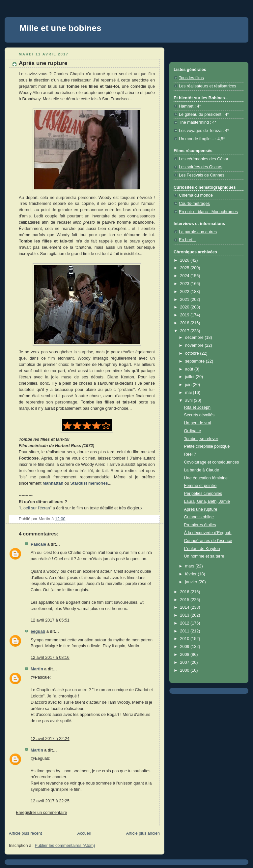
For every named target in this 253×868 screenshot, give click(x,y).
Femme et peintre (200, 486)
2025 (185, 268)
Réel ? (190, 454)
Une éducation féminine (206, 478)
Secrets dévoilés (199, 415)
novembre (195, 345)
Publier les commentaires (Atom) (65, 846)
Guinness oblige (199, 517)
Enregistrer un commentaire (42, 813)
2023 (185, 284)
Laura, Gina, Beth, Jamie (207, 501)
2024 (185, 276)
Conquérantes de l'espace (208, 541)
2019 (185, 315)
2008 (185, 655)
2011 (185, 631)
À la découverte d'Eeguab (208, 533)
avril (190, 401)
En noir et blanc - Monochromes (208, 212)
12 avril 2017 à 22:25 (50, 801)
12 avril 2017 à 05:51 (50, 620)
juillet (190, 377)
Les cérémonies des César (204, 159)
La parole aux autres (198, 232)
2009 (185, 647)
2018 (185, 323)
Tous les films (191, 78)
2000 (185, 670)
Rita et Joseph (197, 407)
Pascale (38, 544)
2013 (185, 615)
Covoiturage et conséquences (212, 462)
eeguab (38, 631)
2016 (185, 592)
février (192, 574)
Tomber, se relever (201, 439)
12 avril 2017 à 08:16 (50, 658)
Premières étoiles (200, 525)
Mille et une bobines (60, 28)
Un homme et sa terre (204, 556)
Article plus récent (25, 833)
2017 (185, 331)
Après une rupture (201, 509)
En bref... (187, 240)
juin (189, 385)
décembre (195, 338)
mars (190, 566)
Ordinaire (193, 431)
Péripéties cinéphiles (203, 494)
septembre (196, 361)
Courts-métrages (194, 204)
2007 (185, 662)
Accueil (84, 833)
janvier (192, 582)
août (190, 369)
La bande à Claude (202, 470)
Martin (37, 669)
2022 (185, 292)
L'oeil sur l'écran (35, 508)
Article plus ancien (143, 833)
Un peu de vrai (198, 423)
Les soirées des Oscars (201, 167)
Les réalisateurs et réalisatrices (208, 86)
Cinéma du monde (196, 195)
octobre (193, 353)
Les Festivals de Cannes (202, 175)
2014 (185, 607)
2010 (185, 639)
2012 (185, 623)
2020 (185, 307)
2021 (185, 300)
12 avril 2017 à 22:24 (50, 739)
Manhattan (53, 483)
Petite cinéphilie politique (207, 446)
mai (189, 393)
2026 (185, 260)
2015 (185, 600)
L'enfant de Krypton (202, 549)
